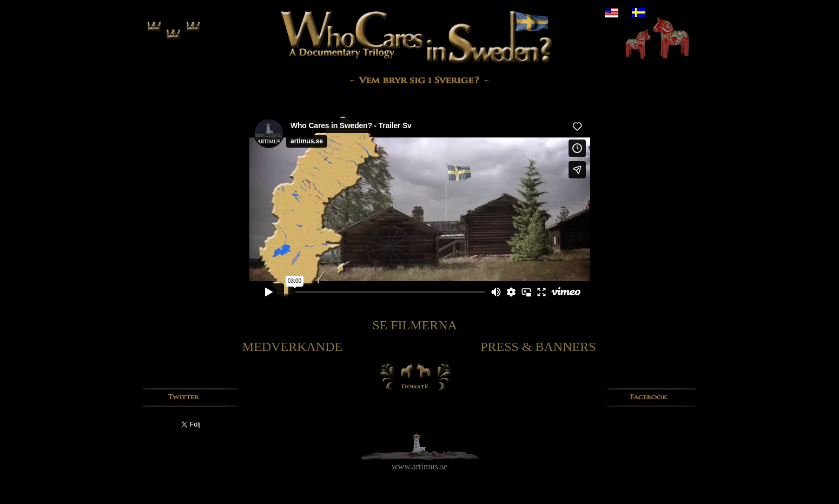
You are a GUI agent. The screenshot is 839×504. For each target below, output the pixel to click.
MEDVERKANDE (292, 347)
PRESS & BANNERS (538, 347)
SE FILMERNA (415, 325)
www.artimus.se (420, 466)
